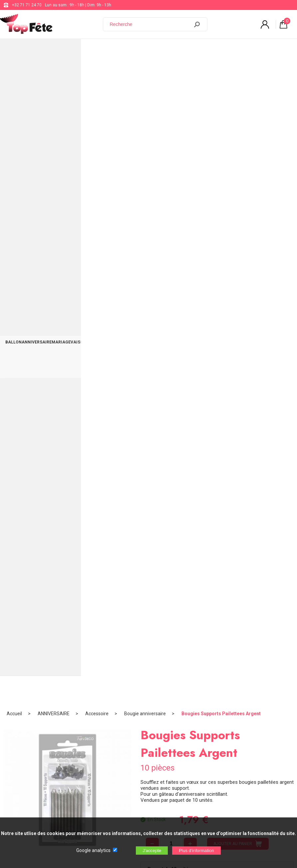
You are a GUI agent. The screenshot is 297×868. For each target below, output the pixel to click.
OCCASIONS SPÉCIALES (202, 51)
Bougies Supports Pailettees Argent (221, 72)
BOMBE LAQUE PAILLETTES (148, 540)
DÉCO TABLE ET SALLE (249, 51)
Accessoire (97, 72)
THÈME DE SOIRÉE (160, 51)
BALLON (14, 51)
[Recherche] (150, 24)
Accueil (14, 72)
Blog (192, 712)
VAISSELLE (83, 51)
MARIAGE (62, 51)
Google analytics (93, 850)
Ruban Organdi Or (52, 394)
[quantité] (171, 202)
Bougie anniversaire (145, 72)
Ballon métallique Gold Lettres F (245, 394)
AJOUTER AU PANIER (238, 202)
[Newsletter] (110, 795)
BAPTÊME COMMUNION (118, 51)
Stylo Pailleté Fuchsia (148, 394)
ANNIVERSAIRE (38, 51)
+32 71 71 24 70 (27, 5)
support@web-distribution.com (216, 695)
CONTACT (281, 51)
